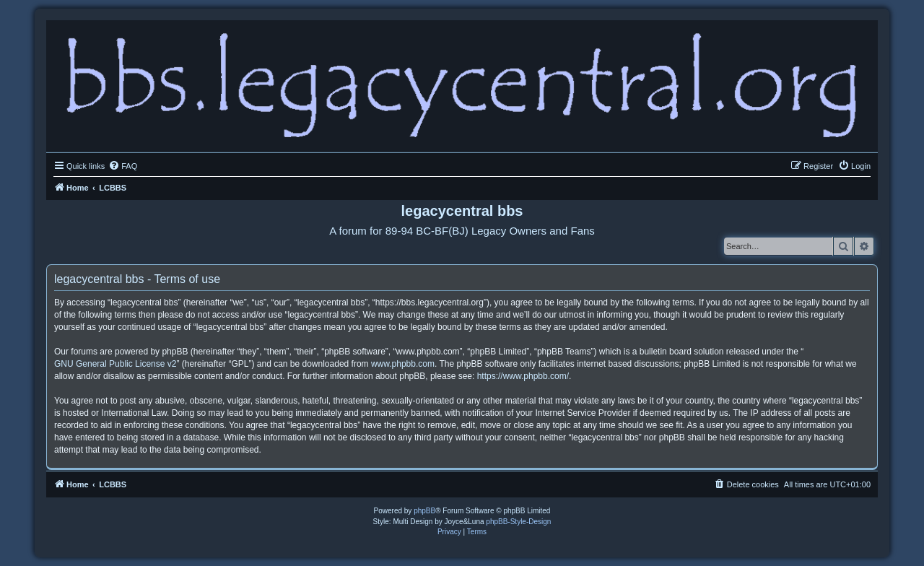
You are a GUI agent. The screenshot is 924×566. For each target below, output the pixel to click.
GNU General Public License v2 (115, 364)
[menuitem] (123, 166)
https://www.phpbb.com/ (523, 376)
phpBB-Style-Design (518, 522)
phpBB (424, 511)
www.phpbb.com (403, 364)
